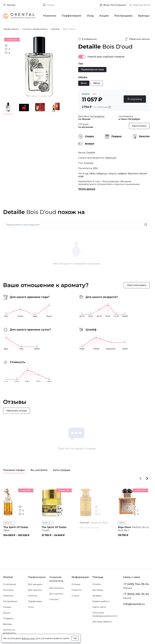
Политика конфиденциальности (105, 614)
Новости (77, 590)
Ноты (31, 607)
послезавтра (97, 116)
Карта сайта (99, 607)
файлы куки (28, 638)
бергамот (133, 173)
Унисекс (89, 163)
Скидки (7, 607)
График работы (101, 601)
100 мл (122, 523)
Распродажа (123, 16)
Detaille (91, 153)
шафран (122, 173)
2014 (95, 168)
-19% (94, 94)
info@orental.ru (134, 604)
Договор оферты (102, 622)
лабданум (102, 173)
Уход (90, 16)
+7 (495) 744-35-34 (136, 584)
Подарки (8, 618)
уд (87, 173)
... (13, 523)
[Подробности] (110, 107)
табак (92, 173)
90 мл (7, 523)
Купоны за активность (9, 631)
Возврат (97, 596)
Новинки (50, 16)
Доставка (98, 590)
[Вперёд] (147, 478)
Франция (111, 158)
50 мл (45, 523)
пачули (112, 173)
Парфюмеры (35, 601)
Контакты (8, 590)
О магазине (10, 584)
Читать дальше (87, 189)
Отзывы (76, 584)
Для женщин (35, 584)
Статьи (75, 596)
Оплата (97, 584)
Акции (104, 16)
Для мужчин (35, 590)
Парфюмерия (71, 16)
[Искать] (146, 225)
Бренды (144, 16)
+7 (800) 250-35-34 (136, 594)
